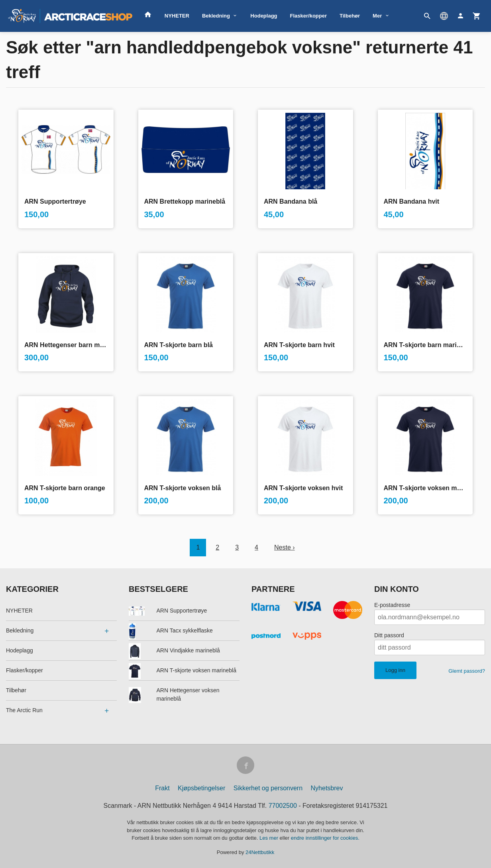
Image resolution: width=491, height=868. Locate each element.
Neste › (285, 547)
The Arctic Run (24, 710)
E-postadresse (392, 605)
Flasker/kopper (309, 16)
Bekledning (216, 16)
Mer (377, 16)
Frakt (162, 788)
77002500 (283, 806)
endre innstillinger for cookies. (325, 838)
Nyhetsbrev (327, 788)
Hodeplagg (264, 16)
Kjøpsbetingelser (201, 788)
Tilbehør (350, 16)
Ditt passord (389, 635)
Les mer (270, 838)
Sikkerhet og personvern (268, 788)
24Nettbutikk (260, 852)
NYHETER (177, 16)
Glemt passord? (467, 671)
